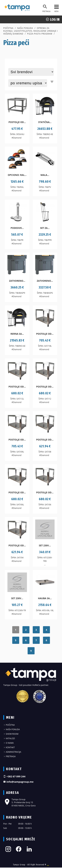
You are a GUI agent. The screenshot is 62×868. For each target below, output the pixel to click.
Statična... (45, 122)
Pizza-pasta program (40, 34)
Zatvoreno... (17, 281)
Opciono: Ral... (17, 175)
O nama (9, 743)
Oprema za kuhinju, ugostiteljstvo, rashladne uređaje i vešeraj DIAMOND (31, 31)
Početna (8, 28)
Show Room (11, 734)
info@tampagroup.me (18, 782)
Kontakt (9, 747)
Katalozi (9, 738)
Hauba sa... (45, 598)
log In (53, 19)
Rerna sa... (17, 334)
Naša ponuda (25, 28)
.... (48, 865)
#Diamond (16, 138)
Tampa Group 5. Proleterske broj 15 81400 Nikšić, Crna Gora (19, 802)
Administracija (12, 752)
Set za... (45, 228)
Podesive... (17, 228)
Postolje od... (17, 122)
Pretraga (9, 756)
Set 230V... (45, 545)
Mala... (45, 175)
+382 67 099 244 (14, 776)
